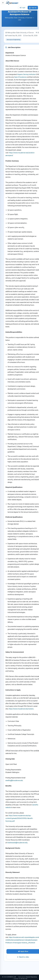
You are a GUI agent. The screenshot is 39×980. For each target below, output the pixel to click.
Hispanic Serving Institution (26, 74)
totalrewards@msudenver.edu (17, 843)
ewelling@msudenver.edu (14, 780)
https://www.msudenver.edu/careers (21, 709)
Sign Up (33, 8)
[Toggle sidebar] (3, 3)
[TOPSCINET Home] (12, 3)
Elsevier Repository (31, 977)
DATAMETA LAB (11, 977)
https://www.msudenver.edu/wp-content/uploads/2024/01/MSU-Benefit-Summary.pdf (19, 818)
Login (23, 8)
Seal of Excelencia (20, 77)
